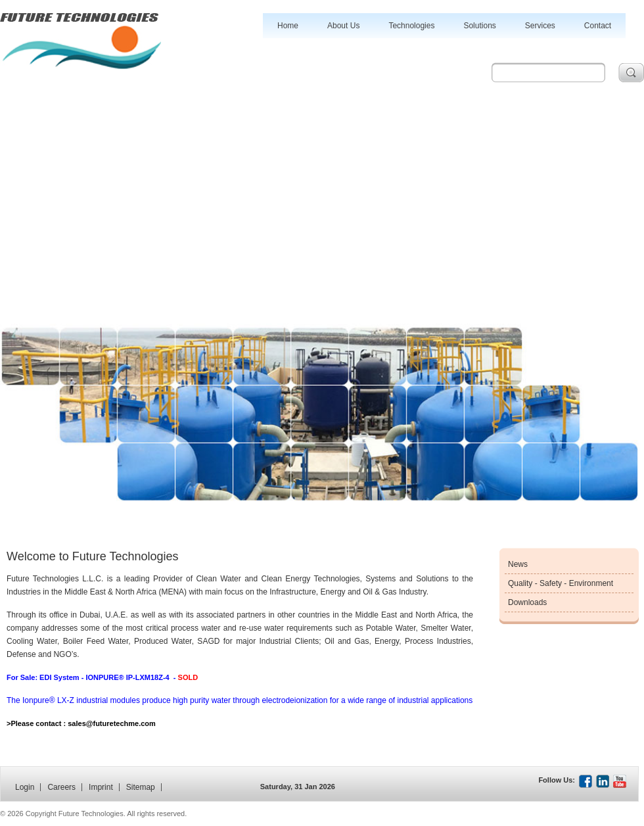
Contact (598, 26)
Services (540, 26)
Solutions (479, 26)
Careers (61, 787)
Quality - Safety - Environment (561, 583)
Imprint (101, 787)
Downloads (527, 602)
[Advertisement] (322, 181)
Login (25, 787)
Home (288, 26)
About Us (343, 26)
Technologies (411, 26)
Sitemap (141, 787)
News (518, 564)
